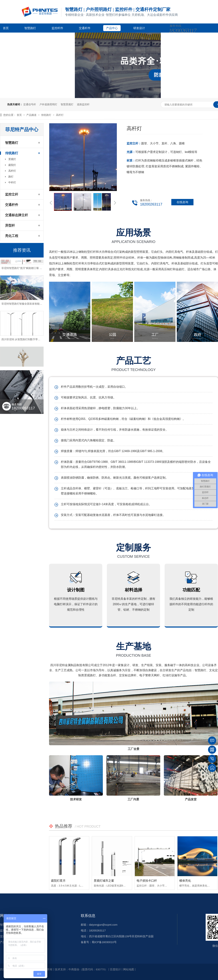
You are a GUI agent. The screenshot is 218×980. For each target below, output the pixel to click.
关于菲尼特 (65, 37)
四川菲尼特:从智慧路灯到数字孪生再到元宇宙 (27, 340)
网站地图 (129, 969)
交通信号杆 (30, 104)
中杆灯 (12, 182)
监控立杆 (12, 194)
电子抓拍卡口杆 (147, 881)
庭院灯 (12, 165)
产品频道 (32, 115)
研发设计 (139, 28)
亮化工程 (12, 236)
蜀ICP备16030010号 (104, 942)
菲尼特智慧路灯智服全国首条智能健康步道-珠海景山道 (32, 305)
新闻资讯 (36, 37)
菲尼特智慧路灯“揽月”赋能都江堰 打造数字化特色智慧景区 (34, 269)
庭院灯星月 (58, 881)
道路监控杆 (83, 104)
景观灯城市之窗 (104, 881)
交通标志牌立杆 (17, 215)
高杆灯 (60, 115)
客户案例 (9, 37)
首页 (6, 28)
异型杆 (10, 225)
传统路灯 (47, 115)
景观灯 (12, 159)
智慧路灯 (30, 28)
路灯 (11, 177)
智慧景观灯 (67, 104)
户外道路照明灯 (48, 104)
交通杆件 (85, 28)
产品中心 (112, 28)
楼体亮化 (185, 881)
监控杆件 (57, 28)
